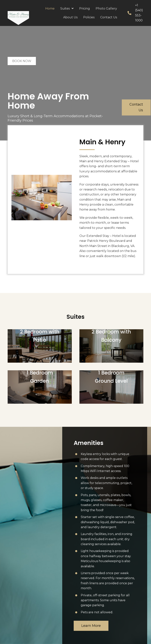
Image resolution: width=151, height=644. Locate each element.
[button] (136, 107)
